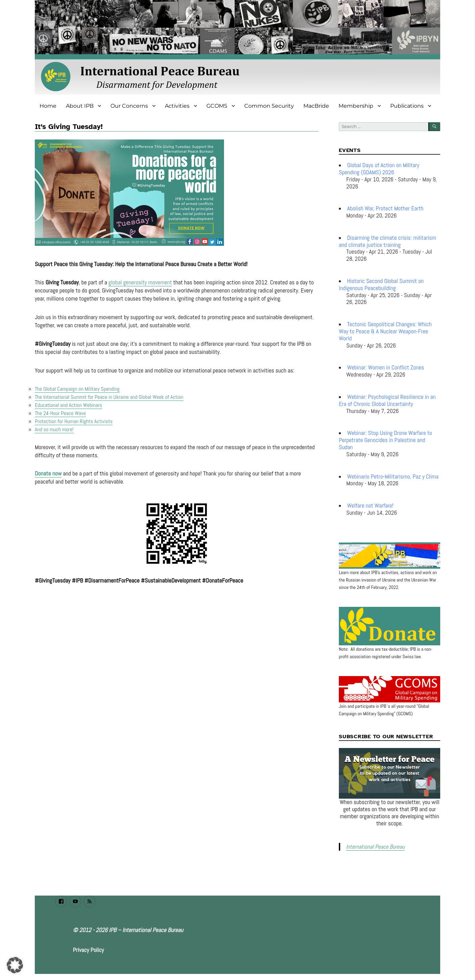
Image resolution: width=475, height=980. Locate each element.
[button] (15, 965)
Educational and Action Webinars (68, 405)
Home (48, 106)
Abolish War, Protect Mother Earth (385, 208)
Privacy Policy (89, 949)
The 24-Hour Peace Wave (60, 413)
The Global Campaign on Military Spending (77, 389)
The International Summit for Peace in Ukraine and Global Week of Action (109, 397)
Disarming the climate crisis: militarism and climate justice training (387, 241)
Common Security (269, 106)
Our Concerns (129, 106)
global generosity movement (140, 282)
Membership (356, 106)
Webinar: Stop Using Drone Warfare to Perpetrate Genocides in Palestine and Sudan (385, 440)
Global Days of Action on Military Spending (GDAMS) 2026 (379, 169)
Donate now (48, 473)
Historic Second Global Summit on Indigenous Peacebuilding (381, 285)
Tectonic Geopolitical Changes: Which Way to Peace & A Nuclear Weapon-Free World (385, 331)
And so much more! (54, 429)
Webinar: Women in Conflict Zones (386, 367)
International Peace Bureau (374, 846)
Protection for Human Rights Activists (74, 421)
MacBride (316, 106)
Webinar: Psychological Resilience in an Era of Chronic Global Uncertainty (387, 400)
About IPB (80, 106)
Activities (177, 106)
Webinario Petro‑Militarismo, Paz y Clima (393, 476)
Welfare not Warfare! (370, 506)
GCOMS (217, 106)
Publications (407, 106)
